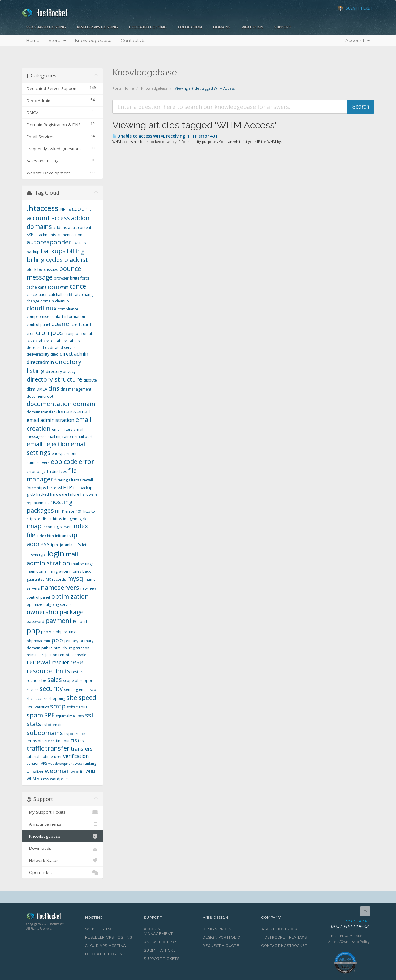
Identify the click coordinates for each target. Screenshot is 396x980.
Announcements (62, 824)
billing (76, 251)
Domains (222, 27)
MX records (56, 579)
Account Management (158, 931)
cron (31, 334)
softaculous (77, 707)
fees (63, 471)
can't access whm (53, 287)
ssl (89, 715)
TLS (74, 741)
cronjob (71, 334)
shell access (37, 698)
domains (66, 412)
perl (83, 621)
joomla (66, 545)
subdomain (52, 725)
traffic (35, 748)
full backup (83, 488)
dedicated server (60, 347)
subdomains (45, 733)
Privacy (346, 936)
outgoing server (57, 604)
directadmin (40, 362)
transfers (82, 749)
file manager (52, 475)
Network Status (62, 860)
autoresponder (49, 242)
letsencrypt (36, 555)
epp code (64, 462)
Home (33, 41)
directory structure (54, 379)
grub (31, 494)
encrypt (58, 454)
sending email (76, 689)
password (35, 621)
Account (357, 41)
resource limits (48, 671)
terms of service (41, 741)
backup (33, 252)
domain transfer (41, 412)
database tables (65, 341)
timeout (63, 741)
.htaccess (42, 208)
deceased (35, 347)
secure (32, 689)
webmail (57, 771)
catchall (56, 295)
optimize (34, 604)
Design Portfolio (221, 937)
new (84, 588)
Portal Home (123, 88)
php (33, 630)
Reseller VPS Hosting (97, 27)
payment (59, 621)
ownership (42, 612)
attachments (45, 235)
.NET (63, 210)
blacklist (76, 260)
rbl (65, 648)
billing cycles (45, 260)
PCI (76, 621)
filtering (61, 480)
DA (29, 341)
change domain (40, 301)
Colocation (190, 27)
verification (76, 756)
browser (61, 278)
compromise (38, 317)
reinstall (34, 655)
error (86, 462)
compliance (68, 309)
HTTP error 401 (69, 511)
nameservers (60, 587)
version (33, 763)
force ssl (54, 488)
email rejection (48, 444)
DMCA (42, 389)
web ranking (86, 763)
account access (48, 218)
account (80, 209)
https (57, 519)
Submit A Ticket (161, 950)
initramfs (63, 536)
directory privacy (61, 372)
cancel (79, 286)
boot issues (48, 270)
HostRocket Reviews (284, 937)
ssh (81, 716)
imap (34, 526)
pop (57, 640)
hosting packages (50, 506)
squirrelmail (66, 716)
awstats (79, 243)
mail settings (82, 564)
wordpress (60, 779)
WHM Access (38, 779)
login (56, 553)
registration (79, 648)
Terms (331, 936)
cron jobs (49, 333)
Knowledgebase (93, 41)
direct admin (74, 354)
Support (283, 27)
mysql (76, 578)
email (84, 412)
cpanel (61, 324)
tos (81, 741)
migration (60, 571)
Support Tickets (162, 959)
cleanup (62, 301)
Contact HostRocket (284, 946)
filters (74, 480)
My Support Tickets (62, 812)
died (54, 354)
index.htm (45, 536)
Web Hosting (99, 929)
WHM (90, 772)
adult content (80, 227)
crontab (86, 334)
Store (57, 41)
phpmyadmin (38, 641)
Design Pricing (219, 929)
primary (71, 641)
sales (55, 680)
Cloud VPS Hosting (106, 946)
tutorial (33, 757)
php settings (67, 632)
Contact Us (133, 41)
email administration (50, 420)
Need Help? (344, 924)
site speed (81, 698)
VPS (44, 763)
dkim (31, 389)
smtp (58, 706)
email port (83, 437)
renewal (38, 662)
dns (54, 388)
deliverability (38, 354)
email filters (62, 429)
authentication (70, 235)
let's (77, 545)
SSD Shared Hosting (46, 27)
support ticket (77, 734)
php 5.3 (48, 632)
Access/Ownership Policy (349, 941)
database (41, 341)
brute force (80, 278)
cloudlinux (42, 308)
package (71, 612)
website (78, 772)
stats (34, 724)
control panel (38, 325)
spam (35, 715)
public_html (52, 648)
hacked (43, 494)
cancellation (37, 295)
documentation (49, 404)
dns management (76, 389)
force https (36, 488)
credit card (81, 325)
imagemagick (75, 519)
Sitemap (363, 936)
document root (40, 396)
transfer (57, 748)
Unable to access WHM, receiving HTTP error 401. (165, 136)
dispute (90, 380)
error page (36, 471)
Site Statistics (38, 707)
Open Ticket (62, 872)
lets (85, 545)
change (88, 295)
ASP (30, 235)
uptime (47, 757)
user (58, 757)
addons (60, 227)
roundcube (36, 680)
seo (93, 689)
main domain (38, 571)
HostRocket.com (51, 917)
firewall (86, 480)
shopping (57, 698)
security (51, 689)
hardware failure (65, 494)
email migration (59, 437)
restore (78, 672)
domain (84, 404)
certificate (72, 295)
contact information (68, 317)
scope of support (78, 680)
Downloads (62, 848)
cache (32, 287)
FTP (68, 487)
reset (78, 662)
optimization (70, 596)
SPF (49, 715)
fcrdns (53, 471)
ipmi (55, 545)
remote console (72, 655)
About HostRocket (282, 929)
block (31, 270)
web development (61, 764)
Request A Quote (221, 946)
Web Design (252, 27)
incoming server (57, 527)
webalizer (35, 772)
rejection (49, 655)
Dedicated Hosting (148, 27)
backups (53, 251)
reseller (60, 662)
